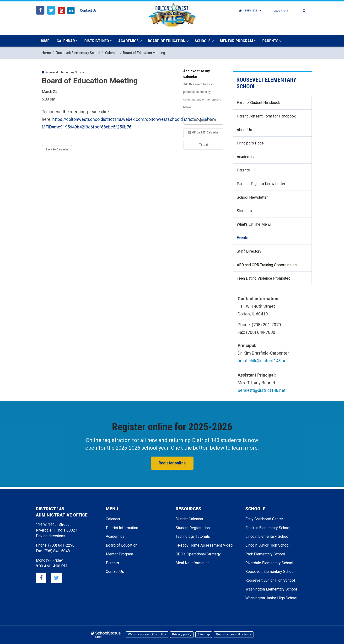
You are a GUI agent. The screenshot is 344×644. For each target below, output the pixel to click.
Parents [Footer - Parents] (112, 563)
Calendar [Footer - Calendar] (113, 519)
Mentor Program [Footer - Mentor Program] (119, 554)
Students (244, 211)
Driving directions (51, 536)
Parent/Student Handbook (258, 103)
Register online (172, 463)
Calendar (112, 53)
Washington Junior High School (271, 598)
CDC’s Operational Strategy (198, 554)
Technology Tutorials (193, 536)
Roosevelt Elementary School (78, 53)
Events (242, 238)
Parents (243, 170)
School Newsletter (252, 197)
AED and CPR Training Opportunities (267, 265)
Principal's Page (250, 143)
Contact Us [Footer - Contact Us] (115, 572)
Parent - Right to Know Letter (268, 186)
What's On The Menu (254, 224)
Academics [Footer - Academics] (115, 536)
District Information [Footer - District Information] (122, 528)
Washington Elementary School (271, 589)
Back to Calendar (57, 149)
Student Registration (193, 528)
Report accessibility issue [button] (234, 634)
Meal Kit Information (193, 563)
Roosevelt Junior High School (270, 580)
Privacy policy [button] (182, 634)
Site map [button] (204, 634)
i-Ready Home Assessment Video (204, 545)
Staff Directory (249, 251)
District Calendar (189, 519)
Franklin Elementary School (268, 528)
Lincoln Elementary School (267, 536)
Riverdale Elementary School (269, 563)
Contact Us (88, 11)
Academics (246, 157)
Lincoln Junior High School (267, 545)
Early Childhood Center (264, 519)
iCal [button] (203, 145)
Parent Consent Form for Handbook (266, 116)
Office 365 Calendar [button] (203, 132)
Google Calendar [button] (203, 120)
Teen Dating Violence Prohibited (271, 280)
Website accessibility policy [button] (147, 634)
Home (46, 53)
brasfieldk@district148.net (263, 361)
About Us (244, 130)
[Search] (303, 11)
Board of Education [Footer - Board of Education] (122, 545)
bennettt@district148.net (262, 390)
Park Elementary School (265, 554)
